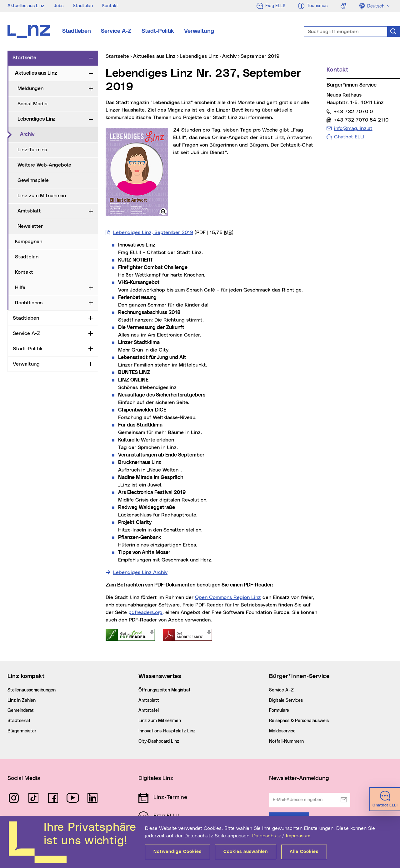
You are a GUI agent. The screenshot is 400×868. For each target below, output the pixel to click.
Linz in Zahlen (22, 701)
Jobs (59, 6)
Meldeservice (282, 731)
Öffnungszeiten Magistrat (165, 690)
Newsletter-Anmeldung (299, 778)
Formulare (279, 711)
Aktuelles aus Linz (26, 6)
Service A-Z (116, 31)
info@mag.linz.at (353, 128)
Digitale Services (286, 701)
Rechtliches (29, 303)
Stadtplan (83, 6)
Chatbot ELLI (349, 137)
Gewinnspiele (33, 180)
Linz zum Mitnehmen (42, 196)
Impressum (298, 836)
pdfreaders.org (145, 612)
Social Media (32, 104)
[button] (163, 212)
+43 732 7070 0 (353, 111)
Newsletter (30, 226)
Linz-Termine (32, 150)
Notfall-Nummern (286, 741)
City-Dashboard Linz (159, 741)
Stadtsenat (19, 721)
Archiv (53, 134)
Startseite (24, 58)
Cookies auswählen (246, 852)
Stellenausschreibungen (32, 690)
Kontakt (110, 6)
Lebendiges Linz (37, 119)
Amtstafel (149, 711)
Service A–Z (281, 690)
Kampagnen (29, 242)
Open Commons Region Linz (228, 597)
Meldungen (30, 88)
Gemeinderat (21, 711)
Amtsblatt (29, 211)
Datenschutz (266, 836)
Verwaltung (199, 31)
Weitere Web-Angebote (44, 165)
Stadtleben (77, 31)
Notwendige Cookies (177, 852)
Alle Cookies (304, 852)
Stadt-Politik (158, 31)
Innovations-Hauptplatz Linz (167, 731)
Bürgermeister (22, 731)
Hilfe (20, 287)
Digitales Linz (156, 778)
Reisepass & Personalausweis (299, 721)
